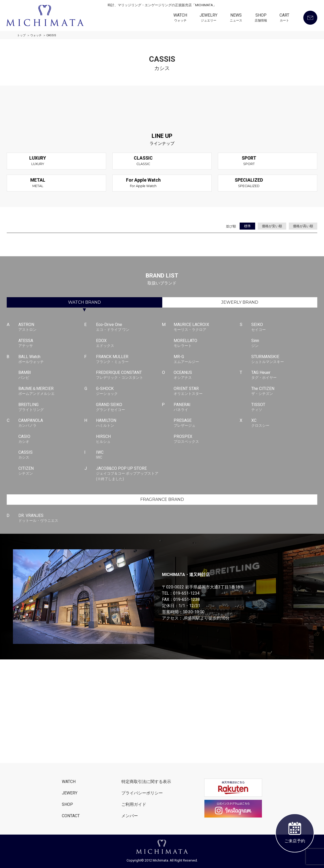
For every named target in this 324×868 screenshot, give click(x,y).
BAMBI (51, 375)
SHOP (261, 18)
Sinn (284, 343)
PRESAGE (207, 423)
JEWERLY (240, 302)
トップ (21, 35)
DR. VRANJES (51, 518)
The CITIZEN (284, 391)
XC (284, 423)
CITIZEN (51, 471)
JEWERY (70, 793)
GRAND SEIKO (129, 407)
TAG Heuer (284, 375)
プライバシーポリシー (142, 793)
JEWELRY (208, 18)
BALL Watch (51, 359)
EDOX (129, 343)
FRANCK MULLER (129, 359)
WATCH (180, 18)
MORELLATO (207, 343)
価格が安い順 (272, 226)
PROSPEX (207, 439)
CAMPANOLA (51, 423)
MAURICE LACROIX (207, 327)
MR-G (207, 359)
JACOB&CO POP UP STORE (129, 474)
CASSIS (51, 455)
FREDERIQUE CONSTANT (129, 375)
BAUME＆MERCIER (51, 391)
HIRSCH (129, 439)
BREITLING (51, 407)
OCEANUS (207, 375)
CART (284, 18)
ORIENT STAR (207, 391)
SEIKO (284, 327)
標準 (247, 226)
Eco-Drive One (129, 327)
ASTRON (51, 327)
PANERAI (207, 407)
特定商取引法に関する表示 (146, 782)
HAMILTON (129, 423)
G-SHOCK (129, 391)
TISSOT (284, 407)
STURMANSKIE (284, 359)
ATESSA (51, 343)
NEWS (236, 18)
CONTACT (71, 816)
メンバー (130, 816)
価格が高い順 (303, 226)
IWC (129, 455)
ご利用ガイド (134, 804)
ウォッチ (36, 35)
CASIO (51, 439)
